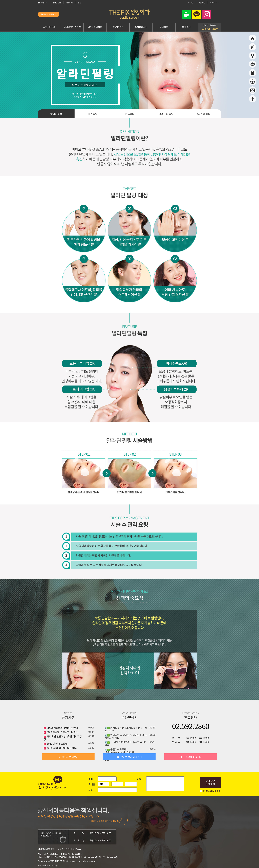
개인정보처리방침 (210, 791)
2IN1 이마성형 (95, 27)
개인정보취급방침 (46, 849)
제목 (91, 790)
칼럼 (80, 3)
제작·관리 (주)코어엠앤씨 (48, 865)
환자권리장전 (64, 849)
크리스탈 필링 (203, 114)
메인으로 (43, 3)
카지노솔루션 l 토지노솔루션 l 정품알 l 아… (126, 729)
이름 (91, 779)
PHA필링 (129, 114)
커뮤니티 (69, 3)
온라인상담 (57, 3)
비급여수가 (78, 849)
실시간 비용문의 (210, 27)
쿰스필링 (93, 114)
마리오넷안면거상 (72, 27)
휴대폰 (92, 784)
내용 (139, 779)
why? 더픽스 (49, 27)
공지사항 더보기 (68, 757)
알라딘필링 (56, 114)
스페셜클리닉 (141, 27)
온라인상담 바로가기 (129, 757)
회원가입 (202, 3)
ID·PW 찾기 (215, 3)
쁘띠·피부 (187, 27)
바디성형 (164, 27)
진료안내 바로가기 (191, 757)
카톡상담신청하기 (211, 782)
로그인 (191, 3)
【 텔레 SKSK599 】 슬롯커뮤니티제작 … (126, 744)
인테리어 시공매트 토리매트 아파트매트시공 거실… (126, 736)
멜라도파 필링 (166, 114)
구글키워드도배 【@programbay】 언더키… (121, 751)
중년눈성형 (118, 27)
